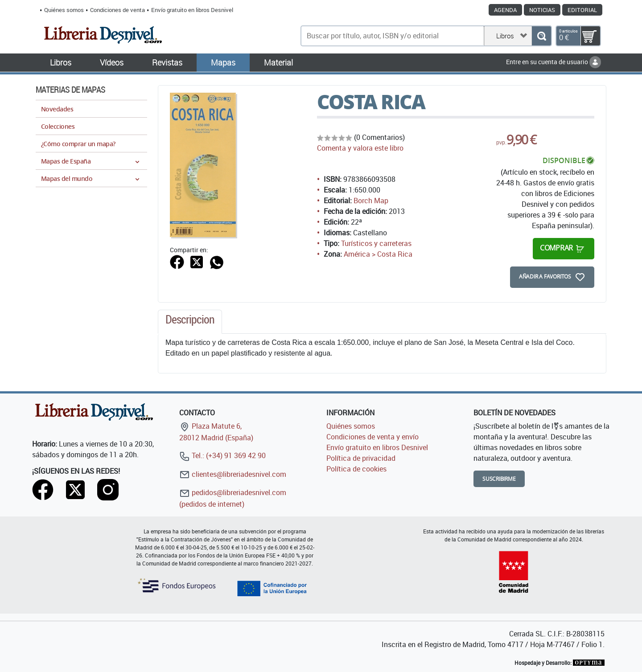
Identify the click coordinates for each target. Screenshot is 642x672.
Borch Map (371, 201)
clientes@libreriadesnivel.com (233, 474)
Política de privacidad (361, 458)
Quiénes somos (64, 10)
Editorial (582, 10)
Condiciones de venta (117, 10)
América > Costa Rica (378, 254)
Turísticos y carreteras (376, 243)
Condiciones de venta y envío (372, 437)
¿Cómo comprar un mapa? (78, 144)
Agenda (505, 10)
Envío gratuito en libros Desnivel (192, 10)
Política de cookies (356, 469)
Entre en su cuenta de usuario (554, 62)
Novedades (57, 109)
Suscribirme (499, 479)
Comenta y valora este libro (360, 148)
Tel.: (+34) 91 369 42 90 (222, 455)
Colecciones (58, 126)
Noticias (542, 10)
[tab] (190, 322)
